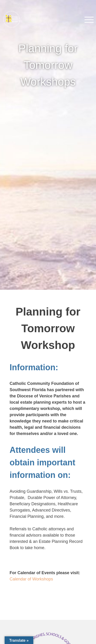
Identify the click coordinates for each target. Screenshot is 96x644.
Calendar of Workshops (31, 579)
